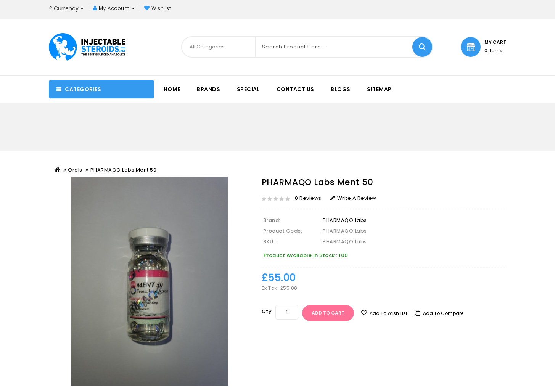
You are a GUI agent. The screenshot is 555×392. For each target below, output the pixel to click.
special (249, 89)
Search (422, 47)
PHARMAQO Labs (345, 220)
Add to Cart (328, 313)
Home (172, 89)
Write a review (353, 198)
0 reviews (308, 198)
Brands (208, 89)
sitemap (379, 89)
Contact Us (295, 89)
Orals (75, 170)
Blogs (341, 89)
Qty (267, 311)
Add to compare (443, 313)
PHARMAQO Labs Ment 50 (124, 170)
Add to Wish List (388, 313)
